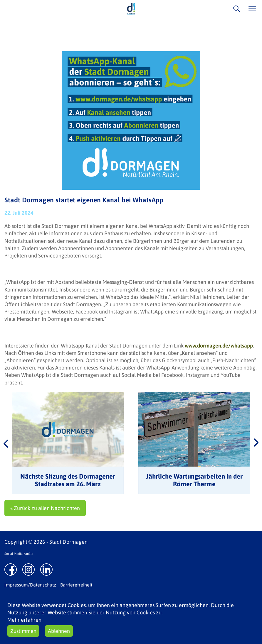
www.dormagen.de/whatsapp (219, 346)
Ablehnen (59, 631)
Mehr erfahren (24, 620)
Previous (6, 443)
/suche (235, 9)
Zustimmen (23, 631)
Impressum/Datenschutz (30, 585)
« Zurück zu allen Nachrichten (45, 508)
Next (256, 443)
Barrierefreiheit (76, 585)
